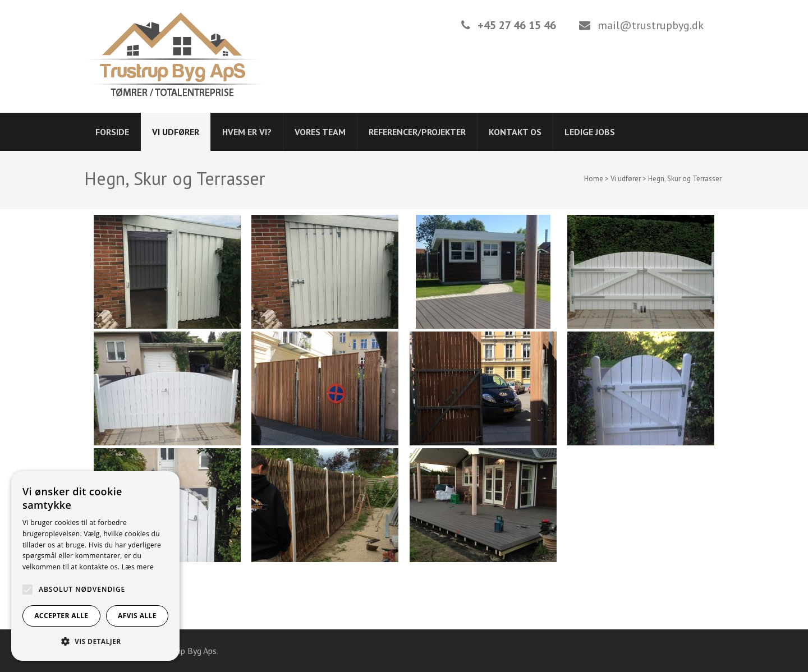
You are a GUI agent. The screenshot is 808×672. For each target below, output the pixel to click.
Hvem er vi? (247, 132)
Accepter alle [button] (61, 616)
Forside (112, 132)
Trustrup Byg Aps (185, 651)
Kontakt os (515, 132)
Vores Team (320, 132)
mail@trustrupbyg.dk (651, 25)
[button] (95, 642)
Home (594, 179)
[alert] (95, 566)
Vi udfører (176, 132)
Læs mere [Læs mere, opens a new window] (138, 567)
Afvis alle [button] (137, 616)
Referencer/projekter (417, 132)
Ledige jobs (590, 132)
